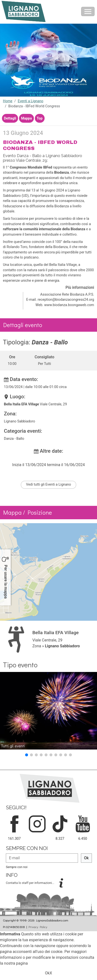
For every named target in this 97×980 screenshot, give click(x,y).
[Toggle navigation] (88, 11)
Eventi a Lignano (31, 101)
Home (8, 101)
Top (40, 118)
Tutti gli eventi (13, 746)
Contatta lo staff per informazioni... (30, 883)
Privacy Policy (38, 927)
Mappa (26, 118)
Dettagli (10, 118)
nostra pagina (16, 963)
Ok (86, 858)
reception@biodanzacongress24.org (66, 300)
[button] (27, 755)
